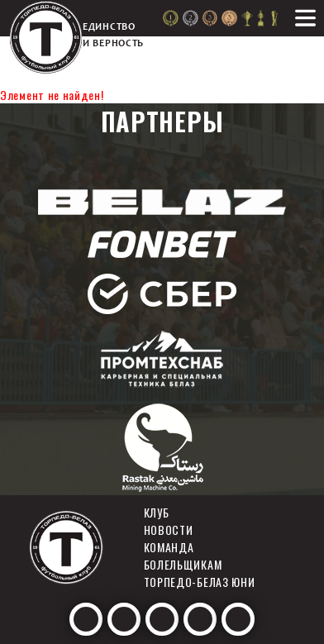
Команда (169, 547)
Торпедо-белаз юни (200, 582)
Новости (169, 530)
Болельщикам (183, 564)
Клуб (157, 512)
